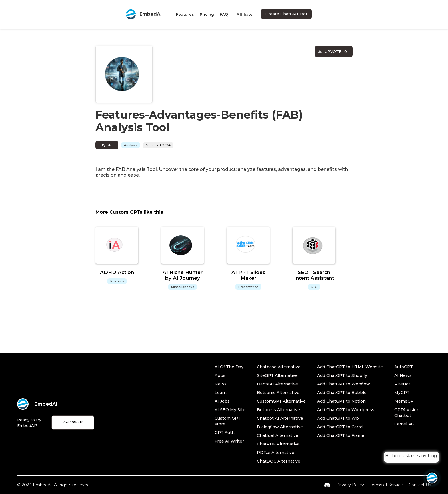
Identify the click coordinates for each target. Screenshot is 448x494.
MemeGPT (405, 401)
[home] (143, 14)
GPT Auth (225, 433)
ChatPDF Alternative (278, 444)
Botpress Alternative (278, 410)
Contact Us (420, 485)
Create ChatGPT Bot (286, 14)
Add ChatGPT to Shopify (342, 375)
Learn (221, 393)
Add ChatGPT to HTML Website (350, 367)
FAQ (224, 14)
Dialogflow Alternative (280, 427)
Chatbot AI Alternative (280, 418)
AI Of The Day (229, 367)
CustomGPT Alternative (281, 401)
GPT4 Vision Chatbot (407, 413)
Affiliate (245, 14)
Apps (220, 375)
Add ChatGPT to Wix (338, 418)
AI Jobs (222, 401)
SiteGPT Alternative (277, 375)
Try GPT (107, 145)
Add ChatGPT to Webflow (344, 384)
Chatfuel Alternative (278, 435)
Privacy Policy (350, 485)
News (221, 384)
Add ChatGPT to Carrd (340, 427)
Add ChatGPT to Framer (342, 435)
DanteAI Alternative (277, 384)
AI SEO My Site (230, 410)
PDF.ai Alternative (276, 453)
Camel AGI (405, 424)
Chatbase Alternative (279, 367)
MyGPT (402, 393)
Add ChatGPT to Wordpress (346, 410)
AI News (403, 375)
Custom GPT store (228, 421)
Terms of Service (386, 485)
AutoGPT (404, 367)
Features (185, 14)
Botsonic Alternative (278, 393)
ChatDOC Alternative (279, 461)
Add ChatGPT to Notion (341, 401)
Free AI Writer (229, 441)
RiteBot (402, 384)
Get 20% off (73, 422)
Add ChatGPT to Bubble (342, 393)
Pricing (207, 14)
